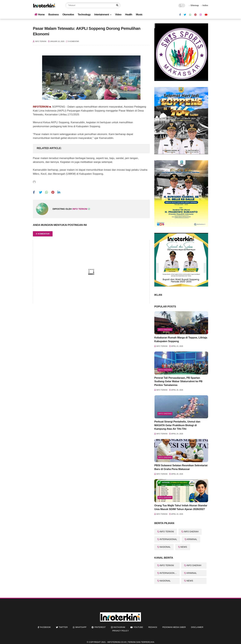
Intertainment (102, 15)
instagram (119, 627)
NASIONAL (165, 547)
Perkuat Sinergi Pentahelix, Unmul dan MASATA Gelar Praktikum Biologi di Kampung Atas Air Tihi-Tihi (177, 425)
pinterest (100, 627)
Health (129, 15)
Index (205, 5)
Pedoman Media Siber (174, 627)
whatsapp (81, 627)
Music (139, 15)
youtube (138, 627)
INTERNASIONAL (168, 539)
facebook (45, 627)
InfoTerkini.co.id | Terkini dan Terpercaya (131, 642)
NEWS (184, 547)
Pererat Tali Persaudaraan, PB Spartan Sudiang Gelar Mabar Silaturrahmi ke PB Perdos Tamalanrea (178, 382)
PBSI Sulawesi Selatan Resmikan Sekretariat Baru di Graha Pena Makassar (181, 467)
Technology (84, 15)
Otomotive (68, 15)
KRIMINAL (192, 539)
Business (53, 15)
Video (118, 15)
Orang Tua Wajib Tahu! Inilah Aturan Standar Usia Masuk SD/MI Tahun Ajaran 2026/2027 (181, 507)
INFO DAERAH (191, 532)
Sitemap (194, 5)
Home (40, 15)
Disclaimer (197, 627)
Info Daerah (165, 330)
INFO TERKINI (167, 532)
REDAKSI (153, 627)
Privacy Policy (120, 631)
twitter (63, 627)
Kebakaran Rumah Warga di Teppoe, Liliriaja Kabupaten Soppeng (181, 339)
